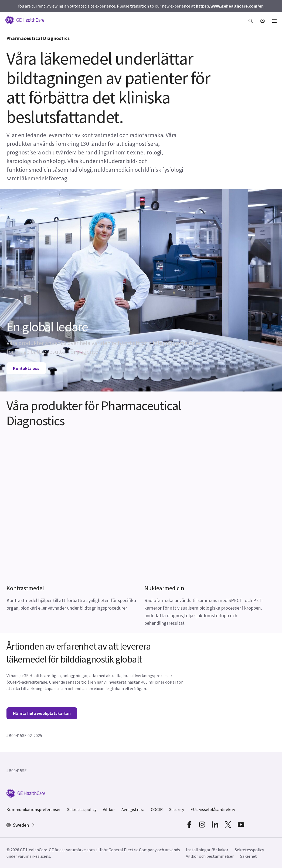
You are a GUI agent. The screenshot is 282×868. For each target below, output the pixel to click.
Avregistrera (133, 809)
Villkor (109, 809)
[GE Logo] (25, 19)
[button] (251, 24)
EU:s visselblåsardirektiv (213, 809)
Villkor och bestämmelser (210, 856)
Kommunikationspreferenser (34, 809)
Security (177, 809)
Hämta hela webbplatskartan (42, 713)
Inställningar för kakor (207, 850)
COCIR (157, 809)
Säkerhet (249, 856)
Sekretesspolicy (82, 809)
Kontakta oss (26, 368)
